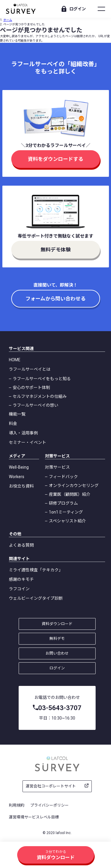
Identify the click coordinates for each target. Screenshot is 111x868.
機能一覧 (17, 414)
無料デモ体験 (56, 250)
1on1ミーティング (66, 512)
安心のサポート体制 (31, 388)
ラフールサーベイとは (30, 369)
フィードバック (63, 477)
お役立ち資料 (21, 486)
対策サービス (57, 467)
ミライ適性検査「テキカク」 (36, 570)
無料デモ (57, 639)
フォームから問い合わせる (55, 299)
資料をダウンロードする (55, 159)
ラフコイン (19, 589)
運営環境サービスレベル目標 (34, 817)
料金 (13, 424)
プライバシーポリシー (49, 805)
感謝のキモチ (21, 579)
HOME (15, 360)
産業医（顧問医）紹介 (70, 494)
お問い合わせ (57, 653)
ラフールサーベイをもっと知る (42, 379)
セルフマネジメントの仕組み (40, 396)
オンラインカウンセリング (74, 486)
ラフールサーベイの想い (36, 405)
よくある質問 (21, 545)
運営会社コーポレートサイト (51, 786)
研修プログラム (63, 503)
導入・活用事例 (23, 433)
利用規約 (17, 805)
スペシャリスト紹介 (67, 521)
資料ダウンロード (57, 624)
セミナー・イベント (28, 442)
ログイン (78, 9)
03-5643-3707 (60, 708)
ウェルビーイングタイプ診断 (36, 598)
